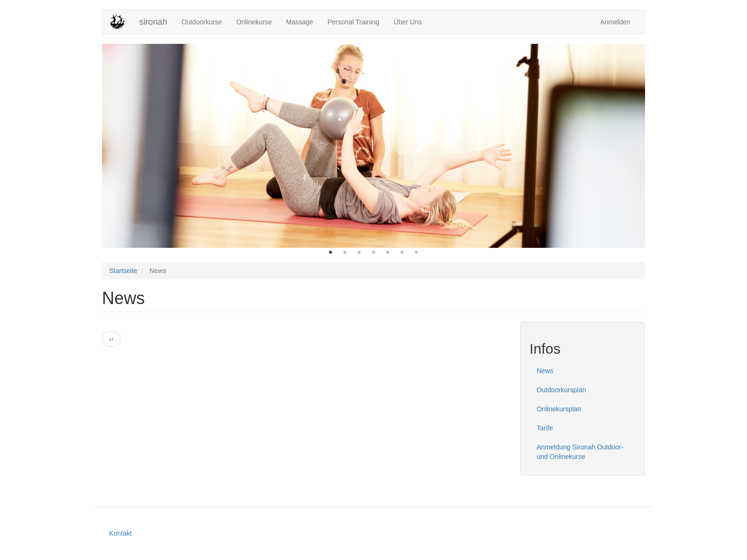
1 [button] (331, 253)
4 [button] (373, 253)
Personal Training (353, 22)
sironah (153, 22)
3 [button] (359, 253)
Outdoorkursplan (562, 390)
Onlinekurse (254, 22)
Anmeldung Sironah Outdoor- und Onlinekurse (580, 452)
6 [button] (402, 253)
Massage (300, 22)
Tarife (545, 428)
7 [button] (416, 253)
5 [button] (388, 253)
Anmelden (615, 22)
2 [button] (345, 253)
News (545, 371)
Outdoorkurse (202, 22)
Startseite (123, 271)
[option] (373, 146)
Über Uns (408, 22)
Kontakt (120, 533)
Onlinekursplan (559, 409)
